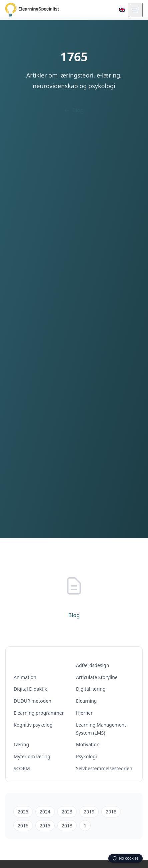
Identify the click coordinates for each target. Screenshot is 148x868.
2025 (23, 812)
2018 (111, 812)
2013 (67, 826)
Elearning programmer (39, 713)
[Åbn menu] (135, 10)
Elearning (86, 701)
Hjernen (85, 713)
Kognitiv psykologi (34, 725)
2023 (67, 812)
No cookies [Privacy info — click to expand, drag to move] (125, 858)
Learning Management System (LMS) (101, 729)
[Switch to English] (122, 10)
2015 (45, 826)
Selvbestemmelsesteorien (104, 768)
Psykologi (86, 756)
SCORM (22, 768)
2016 (23, 826)
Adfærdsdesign (92, 665)
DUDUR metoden (32, 701)
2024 (45, 812)
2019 (89, 812)
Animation (25, 677)
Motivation (88, 744)
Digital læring (91, 689)
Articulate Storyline (97, 677)
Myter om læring (32, 756)
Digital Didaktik (30, 689)
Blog (74, 110)
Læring (21, 744)
